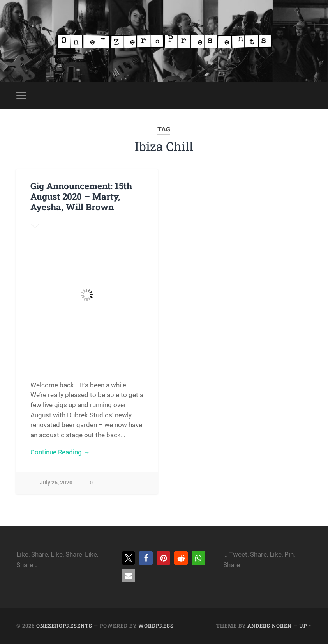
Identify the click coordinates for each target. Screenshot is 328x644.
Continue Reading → (60, 452)
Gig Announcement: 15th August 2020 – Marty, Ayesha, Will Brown (81, 196)
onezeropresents (64, 626)
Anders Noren (270, 626)
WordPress (156, 626)
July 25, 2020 (56, 483)
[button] (128, 558)
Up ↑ (305, 626)
